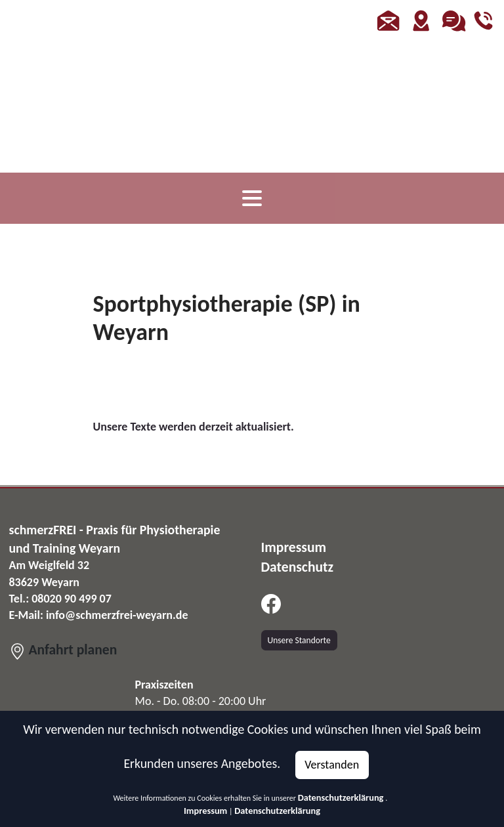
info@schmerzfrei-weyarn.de (117, 615)
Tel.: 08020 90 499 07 (60, 599)
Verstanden (332, 765)
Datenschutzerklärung (341, 797)
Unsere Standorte (299, 640)
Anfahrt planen (63, 649)
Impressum (205, 811)
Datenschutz (298, 567)
